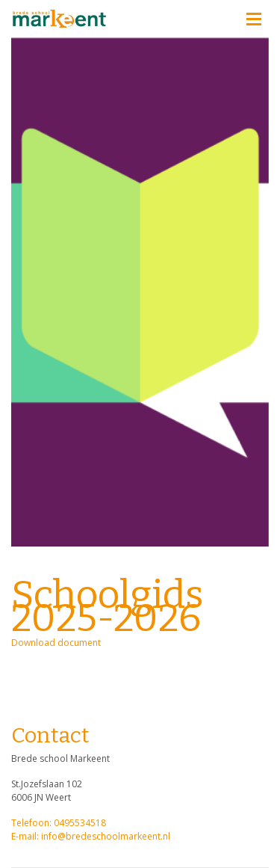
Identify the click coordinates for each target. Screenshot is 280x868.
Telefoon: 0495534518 (59, 823)
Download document (56, 643)
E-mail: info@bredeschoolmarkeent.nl (91, 836)
